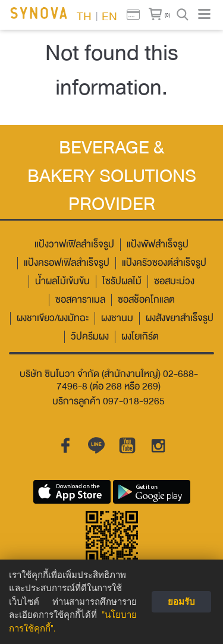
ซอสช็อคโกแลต (146, 300)
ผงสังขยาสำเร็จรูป (180, 318)
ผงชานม (117, 318)
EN (109, 15)
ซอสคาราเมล (80, 300)
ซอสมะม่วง (174, 282)
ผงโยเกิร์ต (140, 337)
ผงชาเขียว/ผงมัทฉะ (53, 318)
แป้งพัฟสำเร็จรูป (158, 245)
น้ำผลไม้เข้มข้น (62, 282)
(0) (167, 15)
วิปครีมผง (90, 337)
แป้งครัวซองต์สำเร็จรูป (164, 263)
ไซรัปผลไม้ (122, 282)
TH (84, 15)
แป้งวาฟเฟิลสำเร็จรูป (74, 245)
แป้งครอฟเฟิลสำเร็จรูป (67, 263)
